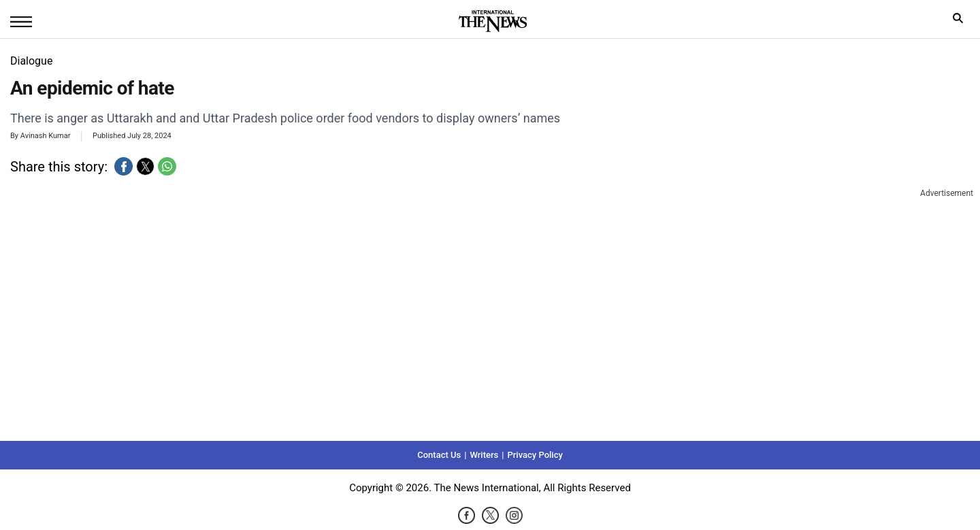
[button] (124, 166)
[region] (490, 313)
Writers (484, 455)
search (961, 21)
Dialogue (31, 61)
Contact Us (439, 455)
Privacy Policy (535, 455)
